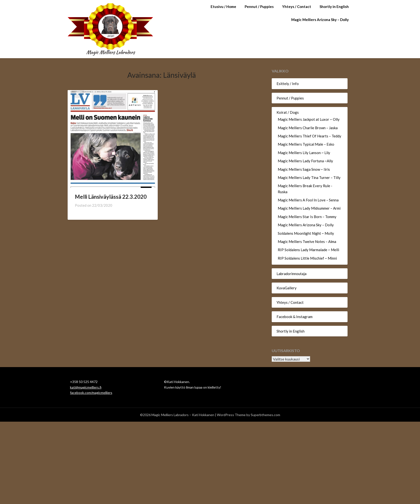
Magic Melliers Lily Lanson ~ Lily (304, 153)
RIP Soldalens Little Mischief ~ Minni (307, 258)
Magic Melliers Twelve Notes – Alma (307, 241)
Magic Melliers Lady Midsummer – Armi (309, 208)
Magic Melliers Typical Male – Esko (306, 144)
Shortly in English (334, 7)
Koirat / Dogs (288, 112)
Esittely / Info (288, 84)
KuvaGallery (287, 288)
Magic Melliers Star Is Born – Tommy (307, 217)
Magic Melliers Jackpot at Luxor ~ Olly (309, 119)
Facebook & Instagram (295, 317)
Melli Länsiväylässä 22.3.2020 (111, 197)
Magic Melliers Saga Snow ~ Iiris (304, 169)
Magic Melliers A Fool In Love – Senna (308, 200)
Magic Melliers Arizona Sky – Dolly (320, 20)
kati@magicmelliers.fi (86, 387)
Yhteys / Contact (297, 7)
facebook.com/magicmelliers (91, 393)
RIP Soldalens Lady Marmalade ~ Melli (308, 250)
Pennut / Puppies (259, 7)
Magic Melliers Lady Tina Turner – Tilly (309, 177)
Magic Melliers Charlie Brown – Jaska (308, 128)
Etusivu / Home (223, 7)
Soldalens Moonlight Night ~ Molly (306, 233)
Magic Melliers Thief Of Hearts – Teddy (310, 136)
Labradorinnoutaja (292, 274)
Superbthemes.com (265, 415)
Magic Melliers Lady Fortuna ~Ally (305, 161)
